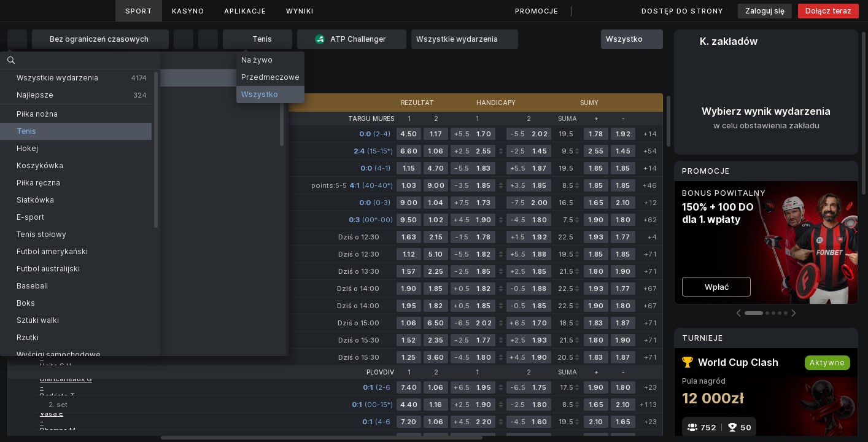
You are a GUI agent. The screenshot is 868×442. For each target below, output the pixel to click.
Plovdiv (380, 372)
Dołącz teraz (828, 11)
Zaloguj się (765, 11)
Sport (139, 11)
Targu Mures (371, 118)
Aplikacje (245, 11)
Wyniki (300, 11)
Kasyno (188, 11)
